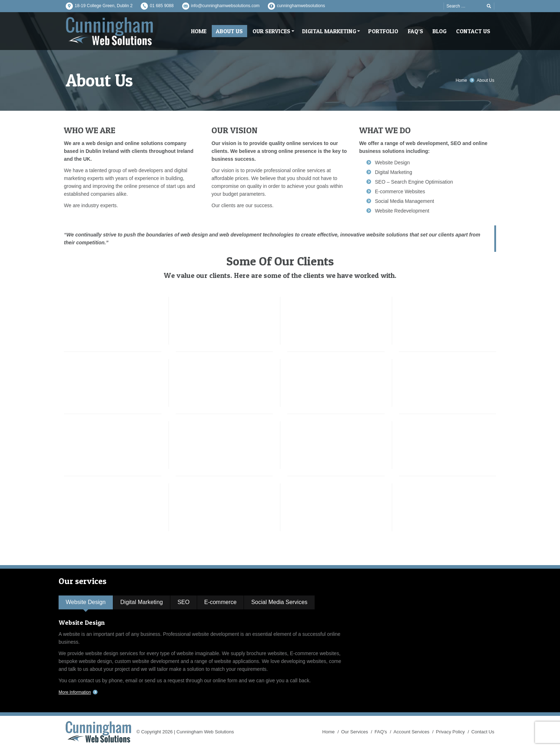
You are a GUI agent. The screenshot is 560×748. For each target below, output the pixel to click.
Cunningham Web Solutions (205, 732)
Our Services (354, 732)
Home (461, 80)
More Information (75, 692)
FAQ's (381, 732)
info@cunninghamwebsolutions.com (225, 6)
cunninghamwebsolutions (301, 6)
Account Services (411, 732)
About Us (486, 80)
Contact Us (483, 732)
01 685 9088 (162, 6)
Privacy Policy (451, 732)
